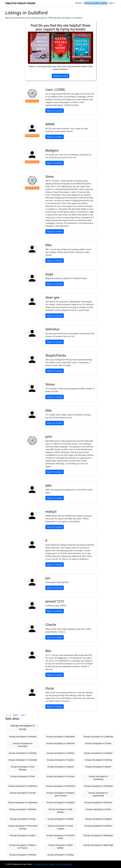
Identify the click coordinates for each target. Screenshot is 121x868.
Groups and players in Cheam (98, 743)
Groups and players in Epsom (98, 767)
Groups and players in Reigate (98, 819)
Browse (79, 3)
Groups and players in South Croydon (61, 827)
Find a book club (65, 864)
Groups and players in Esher (23, 776)
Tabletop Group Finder (20, 3)
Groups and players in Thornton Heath (60, 837)
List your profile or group (96, 3)
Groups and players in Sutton (23, 835)
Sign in (112, 3)
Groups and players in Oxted (98, 809)
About (53, 864)
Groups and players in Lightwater (23, 802)
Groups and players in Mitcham (98, 802)
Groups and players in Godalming (98, 778)
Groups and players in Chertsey (23, 753)
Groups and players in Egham (60, 767)
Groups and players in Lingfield (60, 802)
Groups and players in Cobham (60, 753)
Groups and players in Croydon (60, 760)
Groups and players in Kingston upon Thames (60, 794)
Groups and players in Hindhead (98, 786)
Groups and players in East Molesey (23, 768)
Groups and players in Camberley (98, 737)
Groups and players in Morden (23, 809)
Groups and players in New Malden (60, 811)
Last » (23, 715)
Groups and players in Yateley (60, 855)
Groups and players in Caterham (60, 743)
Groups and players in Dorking (98, 760)
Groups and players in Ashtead (23, 737)
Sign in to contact (55, 111)
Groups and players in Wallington (98, 835)
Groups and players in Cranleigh (23, 760)
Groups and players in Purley (23, 819)
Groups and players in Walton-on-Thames (23, 846)
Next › (16, 715)
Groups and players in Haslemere (60, 786)
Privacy (37, 864)
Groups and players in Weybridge (98, 845)
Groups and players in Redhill (60, 819)
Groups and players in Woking (23, 855)
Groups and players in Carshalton (23, 745)
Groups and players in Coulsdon (98, 753)
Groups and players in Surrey (23, 727)
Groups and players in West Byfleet (60, 846)
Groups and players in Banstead (60, 737)
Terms (45, 864)
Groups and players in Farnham (60, 776)
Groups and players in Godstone (23, 786)
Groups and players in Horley (23, 793)
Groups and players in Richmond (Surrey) (23, 827)
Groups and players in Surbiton (98, 826)
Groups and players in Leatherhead (98, 794)
